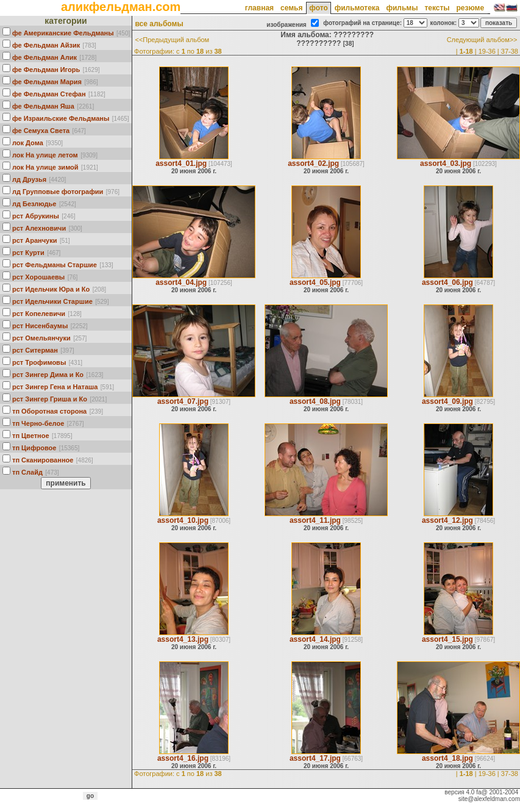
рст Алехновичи (39, 228)
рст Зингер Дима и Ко (48, 375)
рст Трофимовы (39, 362)
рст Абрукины (36, 216)
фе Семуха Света (41, 131)
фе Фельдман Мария (47, 82)
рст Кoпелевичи (39, 314)
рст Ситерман (35, 350)
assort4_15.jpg (447, 639)
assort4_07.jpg (183, 401)
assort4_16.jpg (183, 758)
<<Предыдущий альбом (172, 40)
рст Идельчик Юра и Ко (51, 289)
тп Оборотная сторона (49, 411)
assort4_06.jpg (447, 282)
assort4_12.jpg (447, 520)
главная (259, 8)
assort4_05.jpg (315, 282)
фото (318, 8)
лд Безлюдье (34, 204)
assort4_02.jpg (313, 163)
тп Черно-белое (38, 423)
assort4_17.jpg (315, 758)
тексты (437, 8)
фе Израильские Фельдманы (61, 118)
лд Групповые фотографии (58, 192)
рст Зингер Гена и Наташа (55, 387)
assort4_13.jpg (183, 639)
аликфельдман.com (121, 7)
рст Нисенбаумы (40, 326)
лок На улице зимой (45, 167)
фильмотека (357, 8)
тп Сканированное (43, 460)
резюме (470, 8)
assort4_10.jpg (183, 520)
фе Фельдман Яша (43, 106)
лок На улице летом (45, 155)
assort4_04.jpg (181, 282)
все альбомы (159, 24)
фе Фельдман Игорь (46, 70)
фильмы (402, 8)
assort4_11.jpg (315, 520)
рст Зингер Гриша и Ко (50, 399)
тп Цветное (31, 436)
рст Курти (28, 253)
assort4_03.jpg (446, 163)
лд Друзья (29, 179)
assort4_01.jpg (181, 163)
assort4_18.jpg (447, 758)
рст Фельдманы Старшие (55, 265)
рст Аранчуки (34, 240)
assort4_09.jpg (447, 401)
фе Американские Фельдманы (63, 33)
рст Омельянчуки (41, 338)
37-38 (510, 51)
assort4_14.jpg (315, 639)
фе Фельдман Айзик (46, 45)
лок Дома (28, 143)
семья (291, 8)
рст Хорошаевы (38, 277)
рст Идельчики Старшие (52, 301)
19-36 (487, 51)
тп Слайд (27, 472)
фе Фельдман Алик (45, 57)
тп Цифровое (34, 448)
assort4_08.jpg (315, 401)
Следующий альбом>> (482, 40)
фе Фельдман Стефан (49, 94)
